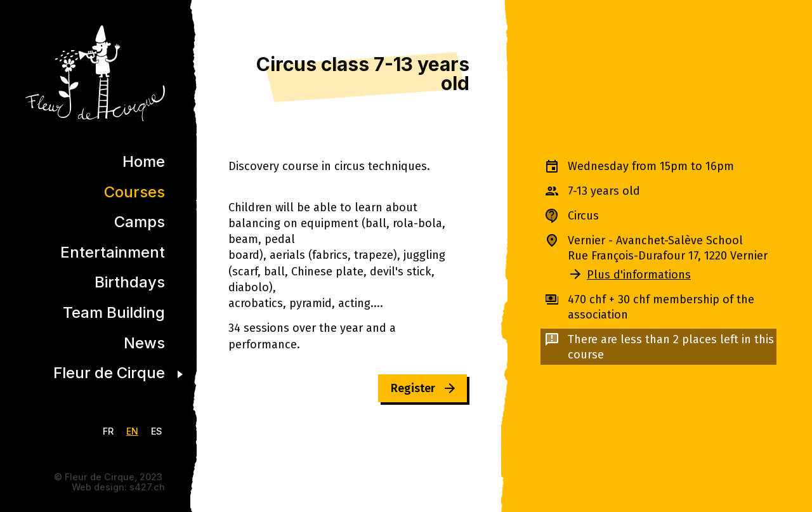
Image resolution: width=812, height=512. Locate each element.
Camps (140, 222)
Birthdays (130, 282)
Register (413, 388)
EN (132, 431)
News (144, 343)
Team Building (114, 312)
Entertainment (113, 252)
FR (108, 431)
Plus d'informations (639, 275)
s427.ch (147, 487)
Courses (134, 192)
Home (144, 161)
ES (156, 431)
